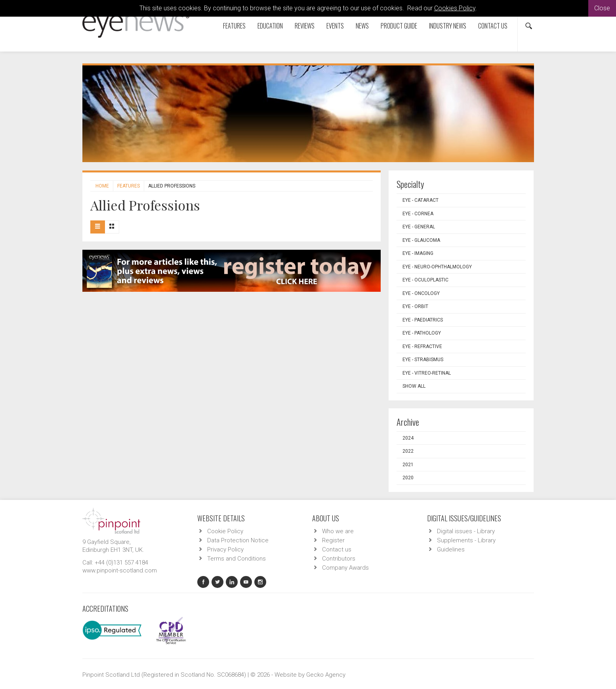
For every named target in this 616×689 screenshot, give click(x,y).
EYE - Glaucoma (421, 240)
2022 (408, 451)
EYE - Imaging (418, 253)
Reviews (305, 26)
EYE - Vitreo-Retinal (427, 373)
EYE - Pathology (422, 333)
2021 (408, 465)
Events (335, 26)
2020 (408, 478)
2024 (408, 438)
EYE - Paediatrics (423, 320)
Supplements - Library (466, 540)
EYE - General (419, 227)
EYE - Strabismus (423, 360)
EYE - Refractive (422, 346)
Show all (414, 386)
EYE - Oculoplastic (425, 280)
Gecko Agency (326, 675)
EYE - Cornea (418, 214)
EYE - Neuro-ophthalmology (437, 267)
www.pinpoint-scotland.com (120, 570)
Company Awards (345, 568)
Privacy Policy (225, 549)
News (362, 26)
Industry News (448, 26)
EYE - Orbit (415, 306)
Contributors (339, 559)
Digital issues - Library (466, 531)
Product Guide (399, 26)
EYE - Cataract (421, 200)
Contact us (493, 26)
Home (102, 186)
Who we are (338, 531)
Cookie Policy (225, 531)
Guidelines (451, 549)
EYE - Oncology (421, 293)
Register (333, 540)
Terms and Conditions (236, 559)
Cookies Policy (455, 8)
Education (270, 26)
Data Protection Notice (238, 540)
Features (234, 26)
